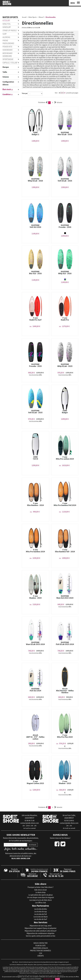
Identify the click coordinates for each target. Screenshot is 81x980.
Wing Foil (7, 24)
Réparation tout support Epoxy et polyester (41, 928)
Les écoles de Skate (41, 917)
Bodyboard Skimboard (7, 55)
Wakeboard (7, 50)
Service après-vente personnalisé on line (40, 936)
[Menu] (75, 3)
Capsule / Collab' (10, 63)
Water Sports (10, 17)
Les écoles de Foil (40, 914)
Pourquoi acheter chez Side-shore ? (40, 887)
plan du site (40, 946)
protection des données (40, 951)
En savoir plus (48, 979)
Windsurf (7, 27)
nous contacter (40, 943)
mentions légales (41, 948)
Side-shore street (40, 890)
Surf (5, 34)
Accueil (24, 17)
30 (60, 93)
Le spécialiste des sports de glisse (41, 895)
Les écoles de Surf (40, 919)
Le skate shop (40, 892)
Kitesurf (6, 20)
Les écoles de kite (41, 909)
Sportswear (8, 59)
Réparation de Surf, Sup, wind (41, 926)
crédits (40, 956)
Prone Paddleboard (8, 42)
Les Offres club (41, 903)
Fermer (57, 979)
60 (62, 93)
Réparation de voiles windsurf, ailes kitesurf (40, 931)
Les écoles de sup (40, 912)
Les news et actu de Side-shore (41, 900)
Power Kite (7, 47)
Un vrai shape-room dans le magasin (40, 897)
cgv (41, 953)
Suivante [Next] (58, 102)
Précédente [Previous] (43, 102)
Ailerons (6, 37)
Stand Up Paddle (10, 30)
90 (65, 93)
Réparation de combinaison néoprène (40, 933)
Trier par (25, 93)
